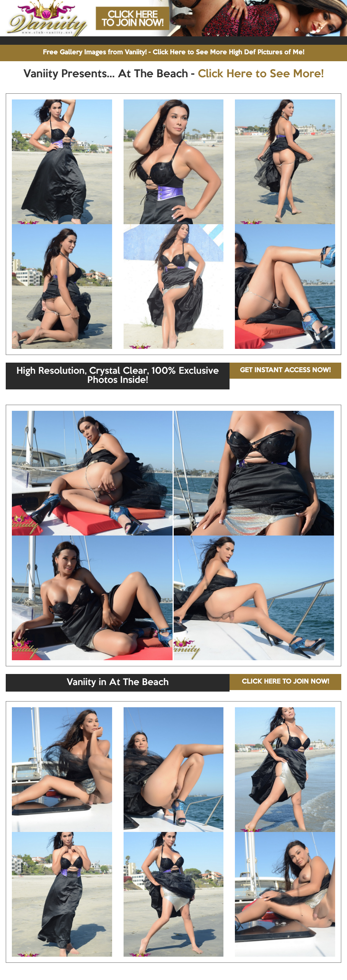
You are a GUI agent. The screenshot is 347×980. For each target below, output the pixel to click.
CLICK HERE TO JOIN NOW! (285, 682)
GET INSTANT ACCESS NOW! (285, 370)
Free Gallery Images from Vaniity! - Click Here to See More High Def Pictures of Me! (173, 53)
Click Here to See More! (261, 74)
